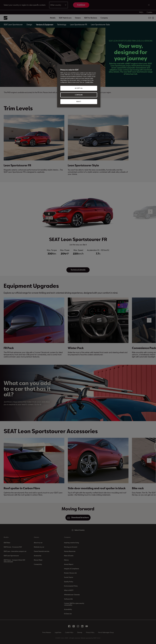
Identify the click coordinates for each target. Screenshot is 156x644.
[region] (79, 86)
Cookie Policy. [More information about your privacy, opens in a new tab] (89, 82)
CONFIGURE (79, 95)
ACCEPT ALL (79, 88)
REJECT (79, 102)
